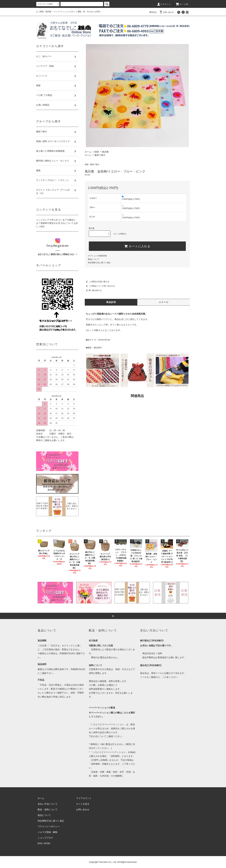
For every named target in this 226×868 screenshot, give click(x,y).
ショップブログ (45, 838)
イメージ (164, 302)
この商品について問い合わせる (100, 286)
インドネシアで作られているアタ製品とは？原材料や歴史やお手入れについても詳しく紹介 (57, 223)
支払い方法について (48, 804)
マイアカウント (84, 798)
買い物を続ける (93, 290)
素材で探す (100, 155)
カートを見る (83, 804)
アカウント (164, 4)
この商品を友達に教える (97, 282)
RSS (40, 843)
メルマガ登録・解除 (48, 832)
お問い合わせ (166, 12)
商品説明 (111, 302)
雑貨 (97, 152)
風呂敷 (105, 152)
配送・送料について (48, 810)
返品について (94, 259)
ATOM (47, 843)
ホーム (88, 152)
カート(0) (182, 4)
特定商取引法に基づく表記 (99, 263)
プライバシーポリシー (49, 826)
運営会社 (153, 12)
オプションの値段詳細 (97, 256)
